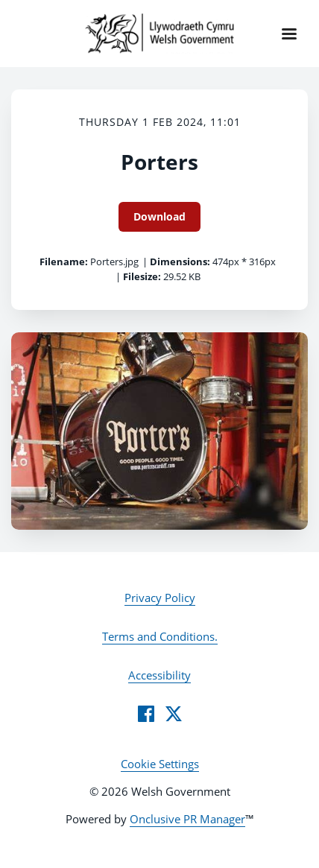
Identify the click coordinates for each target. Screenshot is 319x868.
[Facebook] (146, 714)
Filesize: (142, 276)
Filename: (64, 262)
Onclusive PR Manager (187, 819)
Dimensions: (180, 262)
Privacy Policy (160, 598)
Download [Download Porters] (159, 216)
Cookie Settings (160, 764)
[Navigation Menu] (289, 34)
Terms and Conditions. (160, 636)
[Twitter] (174, 714)
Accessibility (159, 675)
